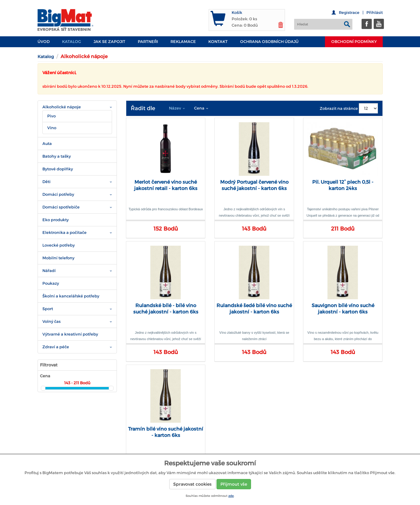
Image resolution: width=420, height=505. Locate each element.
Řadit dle (143, 108)
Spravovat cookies (192, 484)
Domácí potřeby (58, 194)
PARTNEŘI (148, 42)
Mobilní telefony (58, 258)
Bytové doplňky (58, 169)
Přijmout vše (234, 484)
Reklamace (183, 42)
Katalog (72, 42)
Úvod (44, 42)
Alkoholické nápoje (62, 107)
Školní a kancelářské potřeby (71, 296)
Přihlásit (375, 13)
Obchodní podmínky (354, 42)
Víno (52, 128)
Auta (47, 144)
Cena (201, 108)
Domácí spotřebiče (61, 207)
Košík (237, 13)
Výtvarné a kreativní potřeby (70, 334)
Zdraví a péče (56, 347)
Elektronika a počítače (64, 233)
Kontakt (218, 42)
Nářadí (49, 271)
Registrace (349, 13)
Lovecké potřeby (59, 245)
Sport (48, 309)
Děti (46, 182)
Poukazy (51, 283)
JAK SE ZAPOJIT (109, 42)
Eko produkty (56, 220)
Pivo (51, 116)
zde (231, 496)
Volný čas (51, 321)
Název (177, 108)
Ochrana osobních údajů (269, 42)
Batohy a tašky (57, 156)
